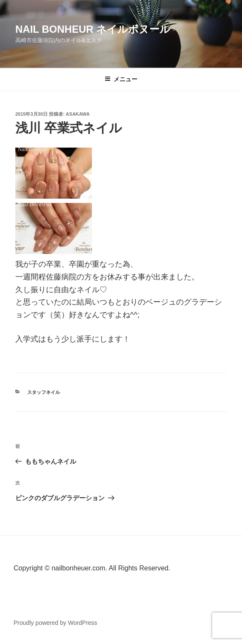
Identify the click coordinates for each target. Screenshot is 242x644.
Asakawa (78, 114)
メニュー (121, 79)
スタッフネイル (44, 392)
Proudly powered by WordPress (56, 623)
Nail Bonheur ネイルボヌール (93, 29)
